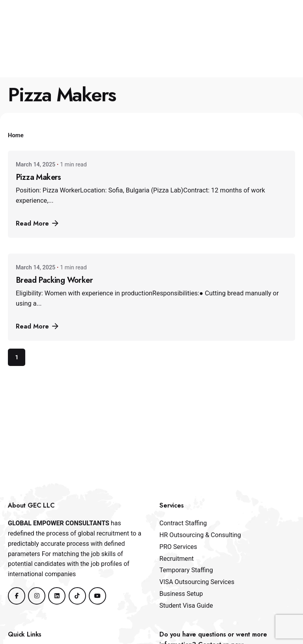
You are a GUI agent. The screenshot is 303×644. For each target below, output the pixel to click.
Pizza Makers (38, 177)
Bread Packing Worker (54, 280)
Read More (38, 223)
